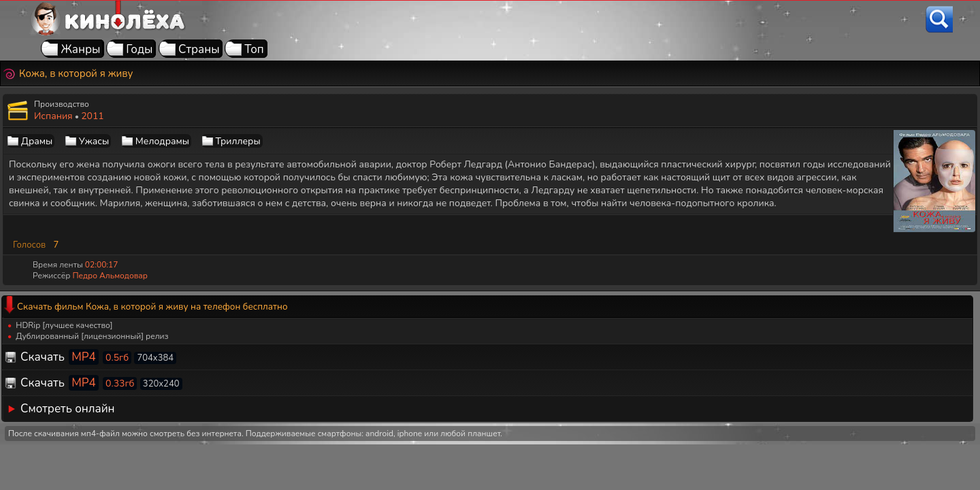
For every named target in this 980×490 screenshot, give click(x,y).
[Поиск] (939, 19)
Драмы (37, 141)
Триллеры (238, 141)
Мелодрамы (162, 141)
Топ (254, 49)
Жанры (80, 49)
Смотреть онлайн (68, 409)
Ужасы (94, 141)
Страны (199, 49)
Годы (139, 49)
